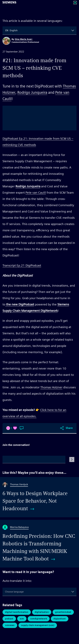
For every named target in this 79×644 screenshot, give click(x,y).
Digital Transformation (17, 612)
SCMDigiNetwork (39, 619)
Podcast (9, 619)
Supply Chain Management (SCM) (38, 625)
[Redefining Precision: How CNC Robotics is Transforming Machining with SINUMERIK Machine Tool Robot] (39, 544)
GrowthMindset (63, 612)
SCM (22, 619)
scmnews (10, 625)
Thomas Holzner (51, 387)
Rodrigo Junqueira (32, 92)
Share (69, 428)
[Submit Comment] (72, 459)
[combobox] (6, 30)
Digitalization (42, 612)
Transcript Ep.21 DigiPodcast (22, 265)
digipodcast (60, 619)
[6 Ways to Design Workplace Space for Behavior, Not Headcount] (39, 497)
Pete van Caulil (36, 193)
